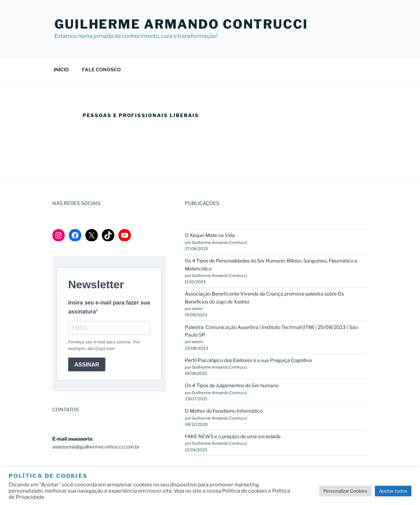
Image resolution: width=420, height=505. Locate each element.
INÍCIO (61, 69)
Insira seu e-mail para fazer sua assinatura (109, 307)
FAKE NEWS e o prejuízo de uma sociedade (233, 436)
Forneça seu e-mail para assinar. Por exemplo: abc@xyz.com (104, 345)
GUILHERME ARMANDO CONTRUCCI (181, 24)
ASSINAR (87, 365)
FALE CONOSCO (101, 69)
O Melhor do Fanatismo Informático (224, 411)
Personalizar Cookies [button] (345, 491)
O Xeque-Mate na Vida (210, 235)
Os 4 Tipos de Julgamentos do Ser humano (232, 385)
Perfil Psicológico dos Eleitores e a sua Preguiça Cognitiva (248, 360)
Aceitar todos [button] (393, 491)
